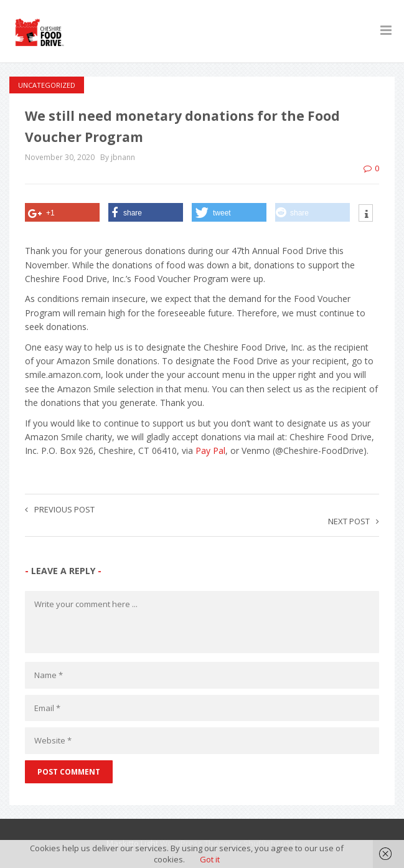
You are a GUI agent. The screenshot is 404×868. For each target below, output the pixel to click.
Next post (354, 521)
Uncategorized (47, 85)
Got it (210, 859)
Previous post (60, 509)
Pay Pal (210, 451)
